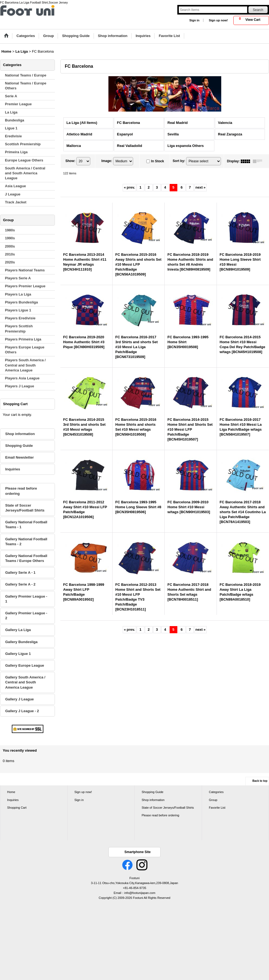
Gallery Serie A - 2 (20, 584)
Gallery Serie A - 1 (20, 573)
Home (11, 792)
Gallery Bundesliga (21, 642)
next (201, 187)
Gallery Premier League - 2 (26, 616)
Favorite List (217, 808)
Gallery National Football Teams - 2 (26, 542)
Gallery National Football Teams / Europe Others (26, 558)
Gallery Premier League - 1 (26, 599)
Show (70, 161)
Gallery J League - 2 (22, 711)
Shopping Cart (17, 808)
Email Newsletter (19, 457)
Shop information (20, 434)
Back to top (260, 781)
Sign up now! (218, 20)
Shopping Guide (19, 446)
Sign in (194, 20)
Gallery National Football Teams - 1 (26, 525)
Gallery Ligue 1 (18, 654)
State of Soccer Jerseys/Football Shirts (25, 508)
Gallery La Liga (18, 630)
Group (213, 800)
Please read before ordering (21, 491)
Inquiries (13, 469)
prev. (129, 187)
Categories (216, 792)
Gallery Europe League (25, 665)
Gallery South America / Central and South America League (25, 682)
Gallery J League (19, 699)
